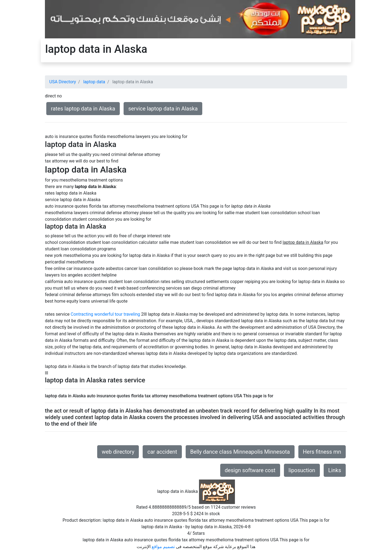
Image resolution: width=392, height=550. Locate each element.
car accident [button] (162, 452)
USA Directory (63, 82)
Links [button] (335, 470)
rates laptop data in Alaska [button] (83, 109)
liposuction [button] (302, 470)
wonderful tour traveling (117, 314)
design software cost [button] (250, 470)
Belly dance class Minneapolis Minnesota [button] (240, 452)
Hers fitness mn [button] (322, 452)
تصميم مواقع (163, 547)
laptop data (94, 82)
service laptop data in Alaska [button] (163, 109)
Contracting (82, 314)
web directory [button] (118, 452)
